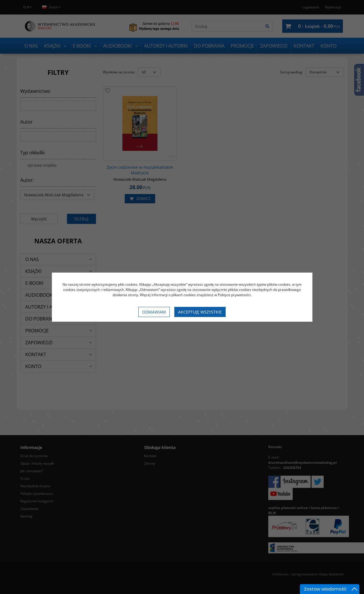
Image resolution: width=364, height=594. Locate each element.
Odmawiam (154, 312)
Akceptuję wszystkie (200, 312)
